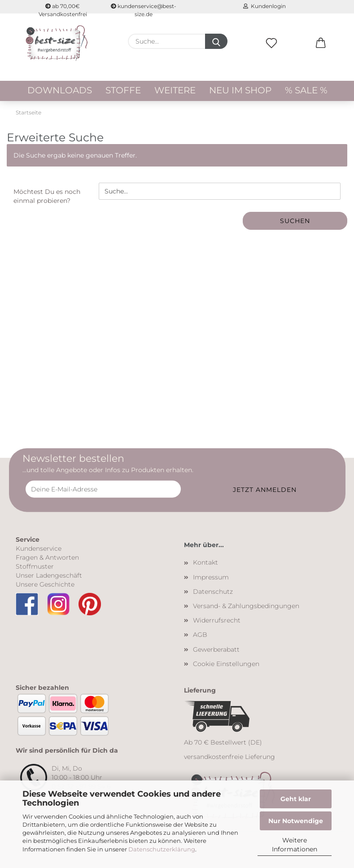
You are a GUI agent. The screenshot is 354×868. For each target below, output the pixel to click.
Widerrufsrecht (217, 620)
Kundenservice (39, 548)
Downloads (60, 90)
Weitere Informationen (295, 845)
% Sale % (306, 90)
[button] (321, 53)
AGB (200, 635)
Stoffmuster (35, 566)
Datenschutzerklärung (162, 849)
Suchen (295, 221)
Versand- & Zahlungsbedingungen (246, 606)
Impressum (211, 577)
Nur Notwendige (296, 821)
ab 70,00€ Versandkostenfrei (63, 8)
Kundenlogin (264, 6)
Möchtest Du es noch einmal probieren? (47, 196)
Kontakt (205, 562)
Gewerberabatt (216, 649)
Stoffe (123, 90)
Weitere (175, 90)
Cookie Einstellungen (226, 664)
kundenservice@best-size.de (144, 8)
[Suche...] (216, 41)
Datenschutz (213, 592)
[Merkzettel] (271, 53)
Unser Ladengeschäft (49, 575)
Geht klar (296, 799)
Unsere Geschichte (45, 584)
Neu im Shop (240, 90)
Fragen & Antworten (47, 557)
